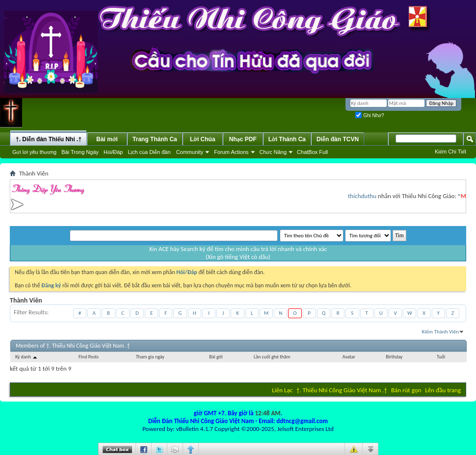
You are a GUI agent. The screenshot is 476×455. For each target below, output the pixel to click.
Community (190, 152)
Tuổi (441, 357)
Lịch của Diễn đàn (149, 152)
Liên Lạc (282, 390)
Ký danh (27, 357)
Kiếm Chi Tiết (450, 152)
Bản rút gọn (406, 390)
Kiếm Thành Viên (440, 332)
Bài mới (107, 139)
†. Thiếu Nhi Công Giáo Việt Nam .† (342, 390)
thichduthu (365, 196)
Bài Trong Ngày (80, 152)
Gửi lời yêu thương (34, 152)
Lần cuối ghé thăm (272, 357)
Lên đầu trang (443, 390)
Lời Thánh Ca (287, 139)
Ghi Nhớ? (370, 115)
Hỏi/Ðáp (113, 152)
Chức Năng (273, 152)
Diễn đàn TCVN (338, 139)
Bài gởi (216, 357)
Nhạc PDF (243, 139)
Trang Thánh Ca (155, 139)
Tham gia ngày (150, 357)
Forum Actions (231, 152)
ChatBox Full (312, 152)
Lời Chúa (203, 139)
